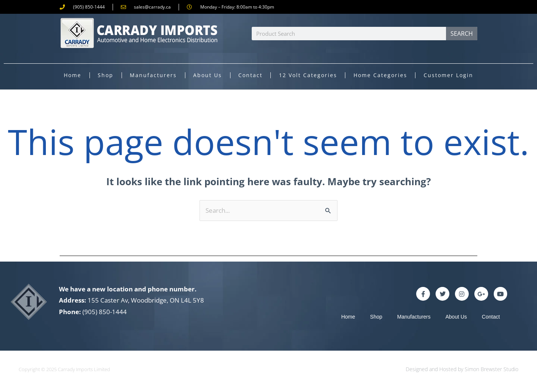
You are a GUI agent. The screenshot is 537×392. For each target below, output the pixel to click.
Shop (106, 75)
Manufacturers (153, 75)
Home (73, 75)
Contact (250, 75)
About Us (208, 75)
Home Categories (380, 75)
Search (462, 34)
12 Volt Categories (308, 75)
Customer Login (448, 75)
